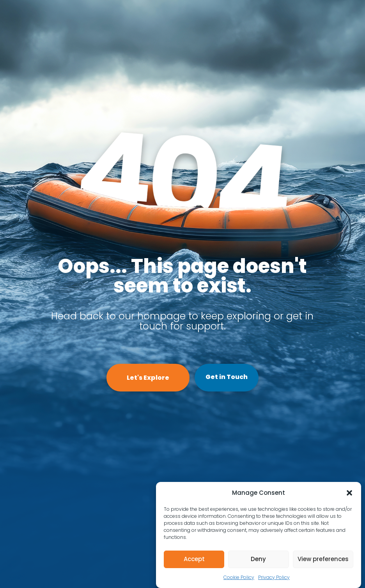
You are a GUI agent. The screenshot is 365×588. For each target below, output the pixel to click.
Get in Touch (227, 377)
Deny (258, 559)
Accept (194, 559)
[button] (349, 493)
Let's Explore (148, 378)
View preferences (323, 559)
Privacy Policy (274, 577)
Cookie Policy (239, 577)
